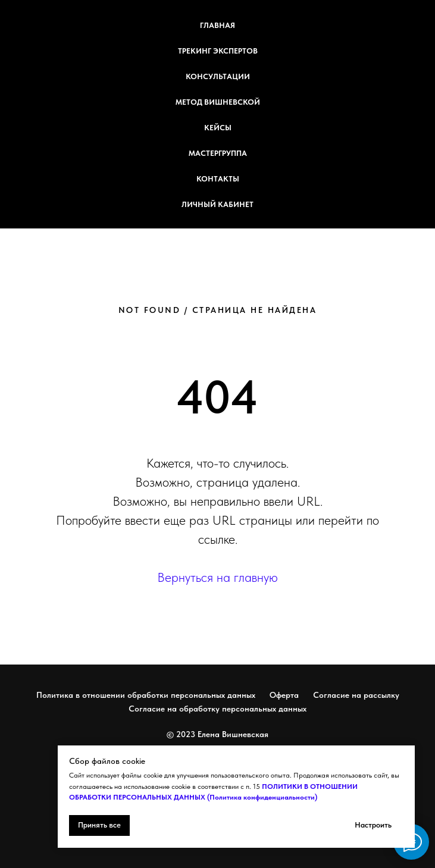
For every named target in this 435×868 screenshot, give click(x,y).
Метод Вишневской (218, 102)
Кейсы (218, 128)
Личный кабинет (217, 204)
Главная (217, 25)
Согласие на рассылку (356, 695)
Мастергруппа (218, 153)
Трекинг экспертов (218, 51)
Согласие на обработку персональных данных (217, 709)
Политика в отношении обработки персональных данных (146, 695)
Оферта (284, 695)
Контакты (218, 179)
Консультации (218, 76)
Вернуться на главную (217, 577)
